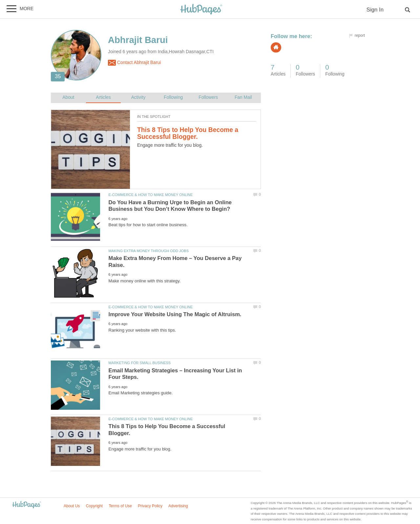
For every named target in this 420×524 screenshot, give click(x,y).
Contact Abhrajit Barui (134, 63)
